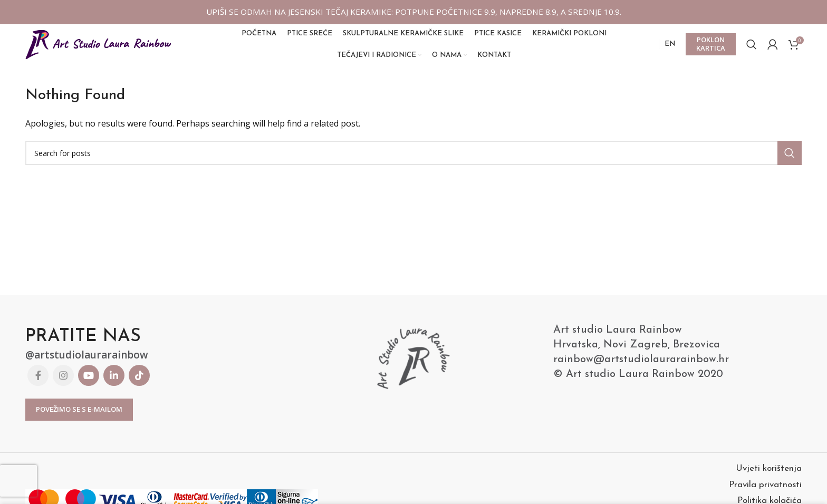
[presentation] (18, 481)
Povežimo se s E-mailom (79, 416)
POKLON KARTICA (711, 47)
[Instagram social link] (63, 382)
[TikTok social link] (139, 382)
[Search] (752, 48)
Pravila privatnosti (765, 492)
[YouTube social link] (89, 382)
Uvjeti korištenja (769, 475)
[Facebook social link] (38, 382)
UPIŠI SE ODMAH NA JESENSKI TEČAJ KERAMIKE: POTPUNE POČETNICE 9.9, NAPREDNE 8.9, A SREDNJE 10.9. (413, 12)
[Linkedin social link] (114, 382)
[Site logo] (99, 47)
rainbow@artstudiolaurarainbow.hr (641, 367)
